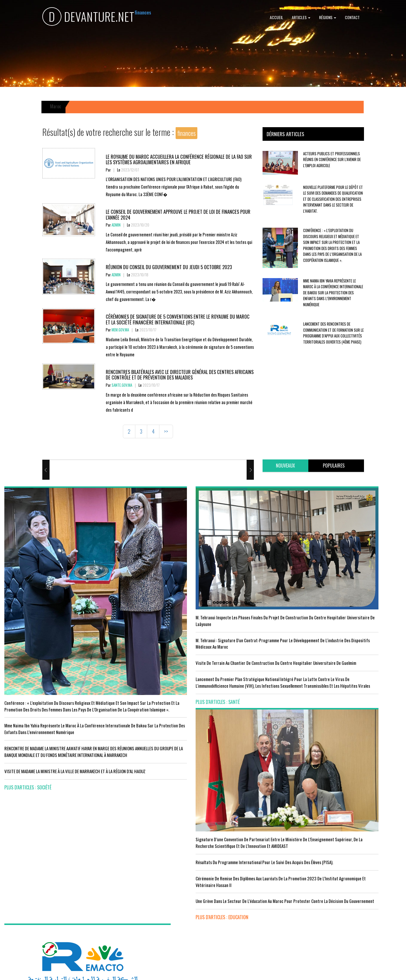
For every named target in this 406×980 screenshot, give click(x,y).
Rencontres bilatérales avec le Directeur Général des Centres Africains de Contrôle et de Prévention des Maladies (173, 374)
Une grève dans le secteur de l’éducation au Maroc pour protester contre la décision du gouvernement (254, 652)
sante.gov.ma (122, 385)
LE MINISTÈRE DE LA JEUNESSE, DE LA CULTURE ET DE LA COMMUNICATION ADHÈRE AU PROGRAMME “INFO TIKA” (254, 818)
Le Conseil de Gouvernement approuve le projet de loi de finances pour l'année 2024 (176, 214)
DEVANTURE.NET (88, 18)
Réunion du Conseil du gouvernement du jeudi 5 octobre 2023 (172, 267)
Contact (352, 17)
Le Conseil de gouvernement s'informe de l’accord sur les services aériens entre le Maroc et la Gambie (49, 908)
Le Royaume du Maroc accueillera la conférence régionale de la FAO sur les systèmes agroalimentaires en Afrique (178, 159)
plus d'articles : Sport (128, 907)
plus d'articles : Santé (128, 682)
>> (166, 431)
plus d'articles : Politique (334, 646)
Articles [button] (301, 17)
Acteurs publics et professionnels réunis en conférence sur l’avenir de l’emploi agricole (332, 160)
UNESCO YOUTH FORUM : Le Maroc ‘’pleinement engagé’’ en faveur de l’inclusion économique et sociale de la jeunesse (249, 906)
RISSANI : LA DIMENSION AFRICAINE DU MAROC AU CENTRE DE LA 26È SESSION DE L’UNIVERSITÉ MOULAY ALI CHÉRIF (252, 877)
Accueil (276, 17)
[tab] (285, 466)
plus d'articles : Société (28, 732)
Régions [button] (328, 17)
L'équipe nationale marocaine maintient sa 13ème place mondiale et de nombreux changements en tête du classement (150, 885)
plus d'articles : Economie (30, 931)
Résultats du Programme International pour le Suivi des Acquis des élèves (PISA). (249, 597)
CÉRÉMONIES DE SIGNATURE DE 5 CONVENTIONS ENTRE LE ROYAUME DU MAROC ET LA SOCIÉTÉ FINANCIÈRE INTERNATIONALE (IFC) (173, 319)
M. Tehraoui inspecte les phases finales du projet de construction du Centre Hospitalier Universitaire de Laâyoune (152, 564)
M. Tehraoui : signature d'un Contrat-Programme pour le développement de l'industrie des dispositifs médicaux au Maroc (149, 594)
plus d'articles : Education (234, 675)
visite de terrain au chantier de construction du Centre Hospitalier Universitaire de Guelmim (150, 619)
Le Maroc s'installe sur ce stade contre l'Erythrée (150, 862)
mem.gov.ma (120, 330)
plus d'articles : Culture (232, 929)
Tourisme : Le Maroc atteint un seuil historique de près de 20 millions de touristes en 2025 (50, 882)
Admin (116, 225)
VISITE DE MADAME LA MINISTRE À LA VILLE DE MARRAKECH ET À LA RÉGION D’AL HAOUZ (45, 712)
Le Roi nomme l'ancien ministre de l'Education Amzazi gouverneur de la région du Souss (350, 603)
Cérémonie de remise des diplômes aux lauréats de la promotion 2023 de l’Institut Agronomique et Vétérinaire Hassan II (254, 623)
